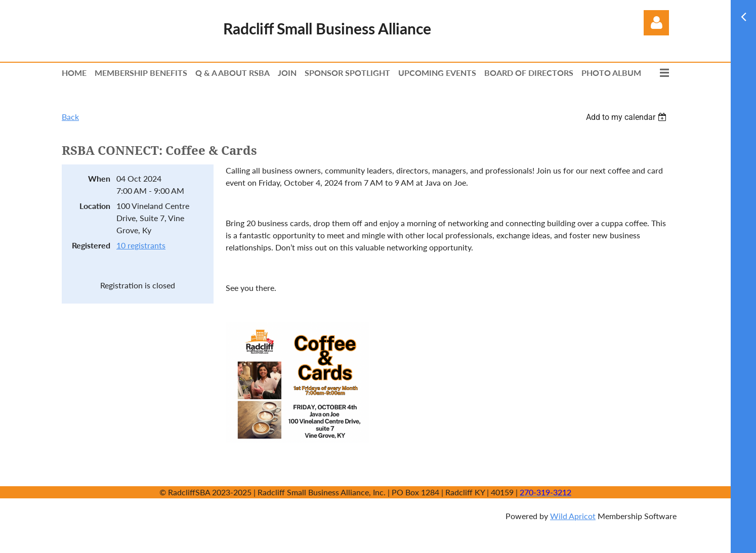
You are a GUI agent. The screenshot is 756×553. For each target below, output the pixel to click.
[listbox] (627, 117)
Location (95, 206)
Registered (91, 245)
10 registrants (141, 245)
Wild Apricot (573, 516)
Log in (656, 23)
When (99, 178)
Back (70, 117)
